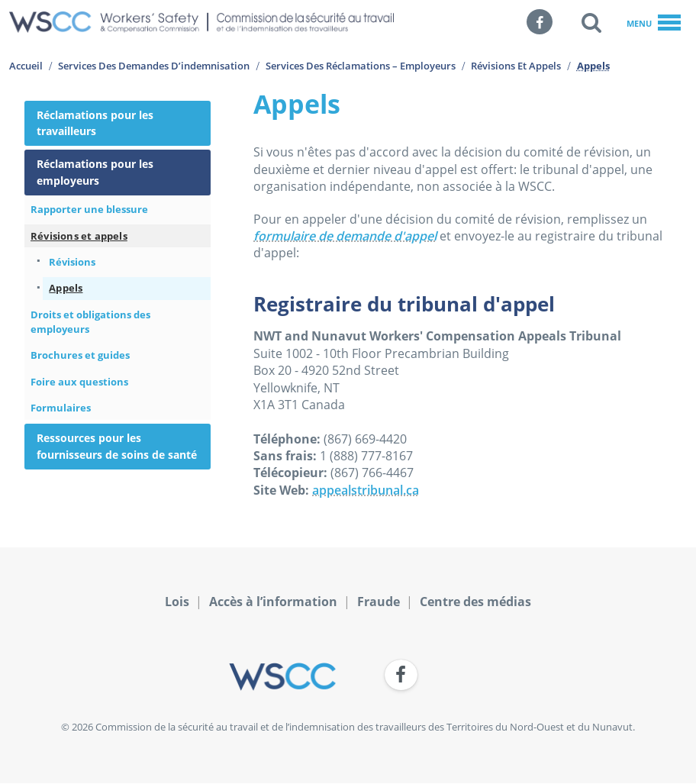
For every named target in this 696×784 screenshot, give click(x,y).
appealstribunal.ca (366, 490)
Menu (654, 24)
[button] (591, 22)
